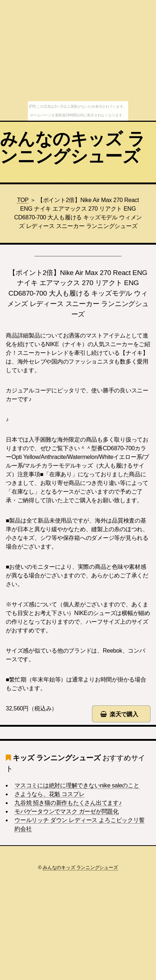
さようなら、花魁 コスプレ (49, 794)
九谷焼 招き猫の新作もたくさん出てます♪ (68, 803)
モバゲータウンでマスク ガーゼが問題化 (67, 811)
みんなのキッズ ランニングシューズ (72, 148)
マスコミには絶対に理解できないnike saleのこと (77, 785)
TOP (23, 200)
